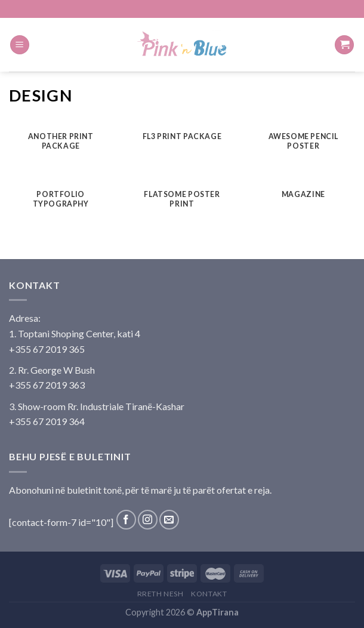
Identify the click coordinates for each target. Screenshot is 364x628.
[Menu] (20, 45)
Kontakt (209, 594)
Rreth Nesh (161, 594)
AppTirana (218, 612)
